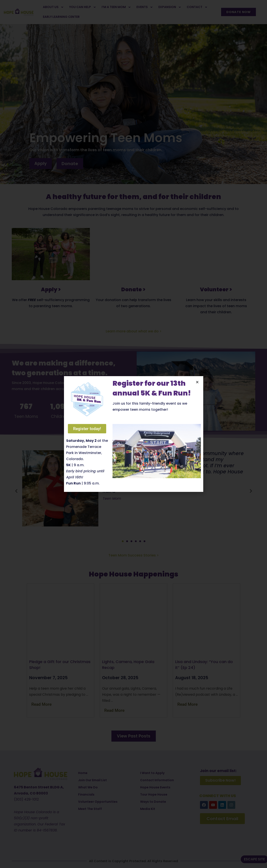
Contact (197, 7)
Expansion (170, 7)
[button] (16, 491)
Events (145, 7)
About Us (53, 7)
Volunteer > (216, 289)
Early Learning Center (61, 17)
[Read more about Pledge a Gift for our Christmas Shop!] (45, 704)
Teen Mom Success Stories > (133, 555)
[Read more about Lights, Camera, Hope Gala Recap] (118, 710)
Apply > (51, 289)
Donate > (133, 289)
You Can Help (83, 7)
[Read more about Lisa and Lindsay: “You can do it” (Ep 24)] (191, 704)
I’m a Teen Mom (116, 7)
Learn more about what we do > (134, 331)
